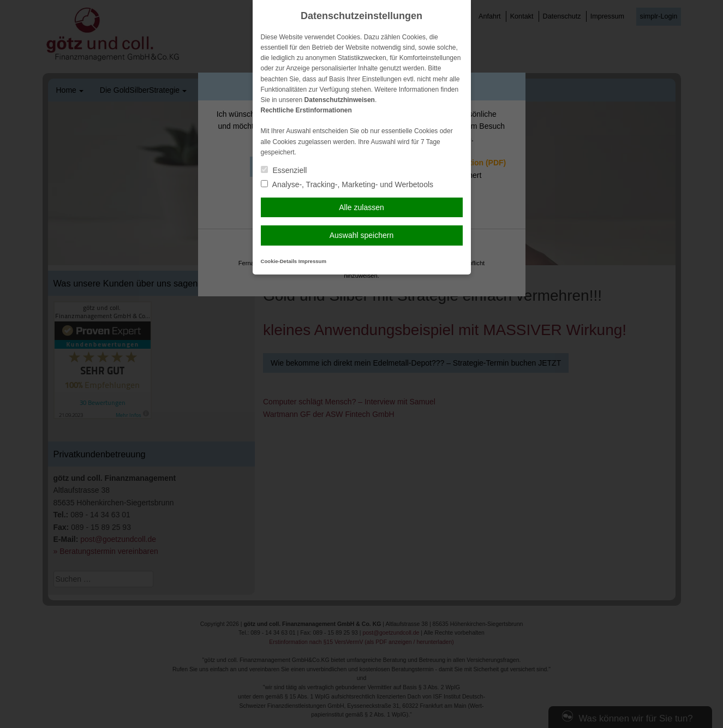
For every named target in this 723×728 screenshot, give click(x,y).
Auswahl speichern (362, 235)
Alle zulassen (361, 207)
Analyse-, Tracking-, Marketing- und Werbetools (347, 184)
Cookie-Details (279, 261)
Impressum (312, 261)
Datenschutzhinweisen (340, 100)
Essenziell (284, 170)
